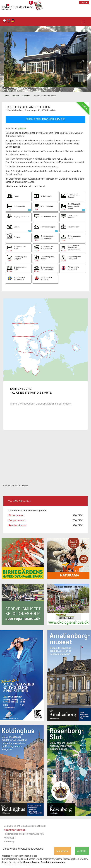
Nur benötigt (62, 851)
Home (6, 96)
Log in (84, 2)
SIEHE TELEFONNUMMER (45, 119)
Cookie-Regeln (31, 862)
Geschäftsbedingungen (53, 862)
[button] (8, 60)
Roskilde (26, 96)
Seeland (16, 96)
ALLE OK (82, 851)
